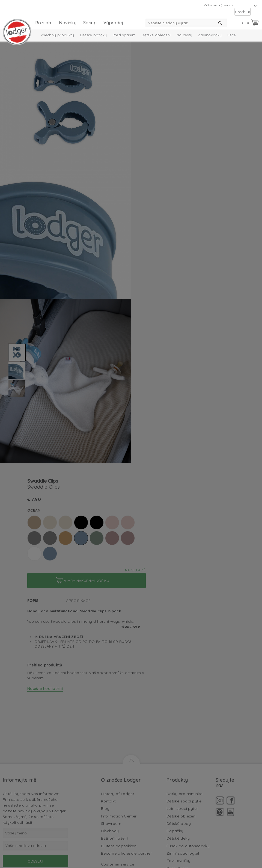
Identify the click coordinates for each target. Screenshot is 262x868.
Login (255, 5)
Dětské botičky (93, 35)
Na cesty (184, 35)
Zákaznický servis (218, 5)
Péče (232, 35)
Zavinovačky (210, 35)
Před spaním (124, 35)
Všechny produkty (57, 35)
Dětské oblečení (156, 35)
